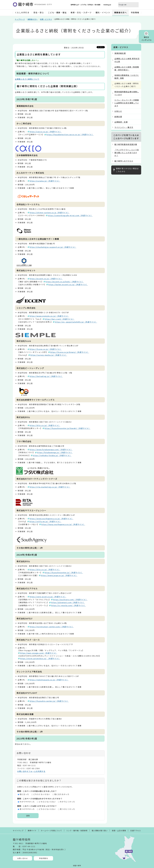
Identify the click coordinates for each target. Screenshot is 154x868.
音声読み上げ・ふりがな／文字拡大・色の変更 (85, 5)
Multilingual (107, 5)
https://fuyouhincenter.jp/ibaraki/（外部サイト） (68, 428)
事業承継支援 (120, 53)
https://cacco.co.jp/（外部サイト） (46, 132)
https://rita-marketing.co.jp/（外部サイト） (50, 487)
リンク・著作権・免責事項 (77, 831)
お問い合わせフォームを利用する (31, 771)
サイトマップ (18, 831)
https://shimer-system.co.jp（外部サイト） (50, 213)
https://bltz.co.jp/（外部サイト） (45, 425)
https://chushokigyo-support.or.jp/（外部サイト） (53, 247)
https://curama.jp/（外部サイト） (45, 181)
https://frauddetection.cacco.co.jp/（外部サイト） (70, 134)
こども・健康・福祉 (57, 12)
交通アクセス (135, 831)
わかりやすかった (27, 802)
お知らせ (118, 111)
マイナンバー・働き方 (124, 127)
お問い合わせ (23, 858)
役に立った (24, 794)
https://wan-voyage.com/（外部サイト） (39, 653)
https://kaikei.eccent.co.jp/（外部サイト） (68, 284)
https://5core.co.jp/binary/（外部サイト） (70, 352)
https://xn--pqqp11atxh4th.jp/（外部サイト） (76, 322)
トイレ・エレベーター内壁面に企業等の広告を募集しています (127, 103)
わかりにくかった (67, 802)
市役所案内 (43, 858)
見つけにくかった (67, 809)
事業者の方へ (120, 12)
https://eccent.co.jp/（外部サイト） (46, 279)
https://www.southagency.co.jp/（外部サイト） (52, 519)
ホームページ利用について (51, 831)
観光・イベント (103, 12)
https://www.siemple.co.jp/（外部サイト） (49, 316)
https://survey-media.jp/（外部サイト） (49, 355)
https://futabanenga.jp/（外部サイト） (55, 452)
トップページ (20, 19)
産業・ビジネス (46, 19)
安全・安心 (39, 12)
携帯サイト (32, 831)
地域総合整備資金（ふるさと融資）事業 (127, 77)
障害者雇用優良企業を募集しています (127, 93)
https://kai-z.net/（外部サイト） (60, 319)
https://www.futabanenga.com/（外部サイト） (51, 449)
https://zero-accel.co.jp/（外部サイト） (48, 597)
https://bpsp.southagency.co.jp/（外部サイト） (63, 524)
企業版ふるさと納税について (27, 79)
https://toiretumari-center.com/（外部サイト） (52, 627)
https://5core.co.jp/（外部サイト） (46, 349)
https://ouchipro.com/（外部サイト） (70, 600)
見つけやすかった (27, 809)
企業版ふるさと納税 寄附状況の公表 (127, 60)
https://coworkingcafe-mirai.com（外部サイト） (70, 215)
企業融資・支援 (121, 122)
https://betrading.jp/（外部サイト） (46, 376)
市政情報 (135, 12)
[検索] (126, 5)
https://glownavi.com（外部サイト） (68, 602)
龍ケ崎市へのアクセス (124, 161)
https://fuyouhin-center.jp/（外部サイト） (49, 701)
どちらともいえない (42, 794)
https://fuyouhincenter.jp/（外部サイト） (64, 572)
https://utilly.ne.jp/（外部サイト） (45, 521)
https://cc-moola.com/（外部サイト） (69, 605)
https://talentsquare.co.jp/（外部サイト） (49, 680)
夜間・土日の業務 (119, 831)
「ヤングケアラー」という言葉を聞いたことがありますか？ (127, 153)
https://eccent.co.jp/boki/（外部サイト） (65, 282)
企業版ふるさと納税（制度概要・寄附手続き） (127, 68)
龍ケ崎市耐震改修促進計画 (126, 144)
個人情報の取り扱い (100, 831)
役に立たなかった (62, 794)
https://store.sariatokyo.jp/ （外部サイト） (40, 658)
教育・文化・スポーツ (81, 12)
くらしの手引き (22, 12)
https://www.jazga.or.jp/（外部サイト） (59, 575)
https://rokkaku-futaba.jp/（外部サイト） (52, 455)
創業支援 (118, 117)
